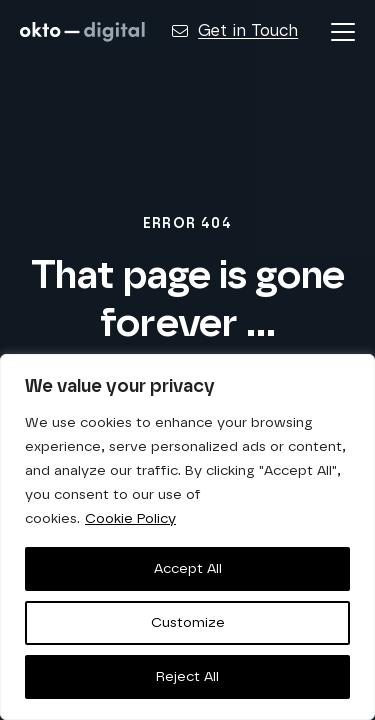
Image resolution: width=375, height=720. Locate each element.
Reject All (187, 677)
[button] (343, 32)
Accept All (188, 569)
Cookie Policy (130, 519)
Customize (188, 623)
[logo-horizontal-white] (82, 32)
